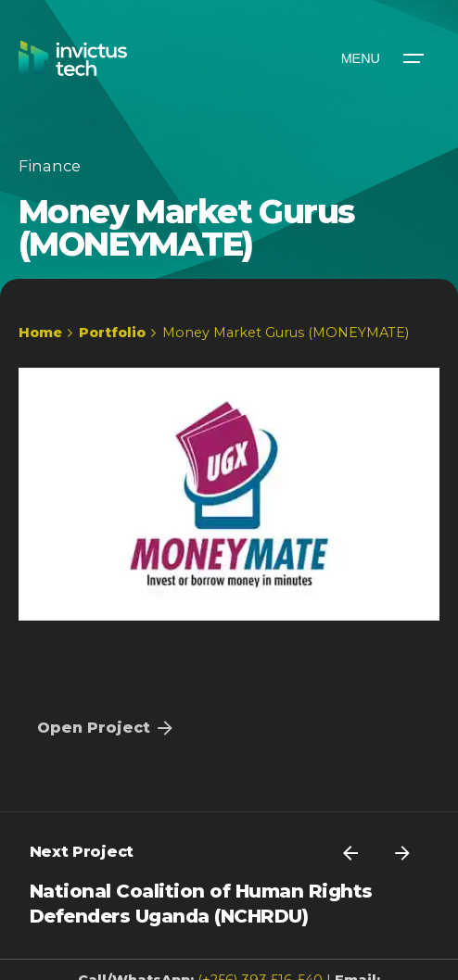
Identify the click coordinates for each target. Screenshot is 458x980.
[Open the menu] (381, 58)
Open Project (107, 728)
